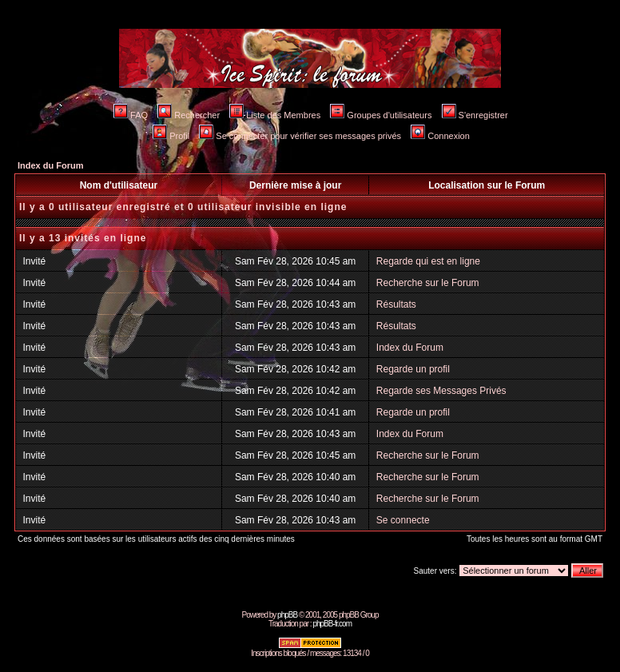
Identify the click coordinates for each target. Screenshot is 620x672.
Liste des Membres (275, 115)
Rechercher (189, 115)
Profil (171, 136)
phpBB (287, 615)
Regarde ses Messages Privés (441, 391)
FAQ (131, 115)
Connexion (440, 136)
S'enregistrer (475, 115)
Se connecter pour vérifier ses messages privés (300, 136)
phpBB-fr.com (332, 624)
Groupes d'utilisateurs (381, 115)
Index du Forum (51, 165)
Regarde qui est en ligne (428, 261)
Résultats (396, 304)
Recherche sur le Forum (428, 283)
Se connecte (403, 520)
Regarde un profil (413, 369)
